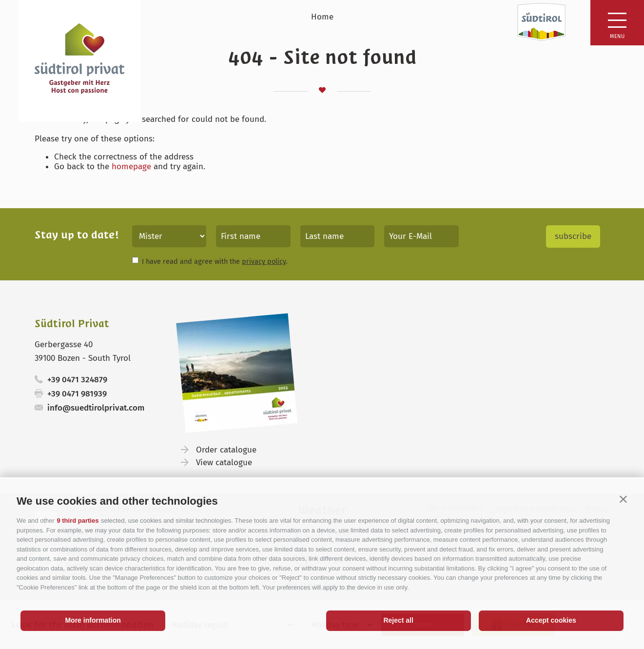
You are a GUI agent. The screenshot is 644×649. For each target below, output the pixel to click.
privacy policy (264, 261)
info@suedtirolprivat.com (96, 408)
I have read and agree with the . (215, 261)
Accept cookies (551, 620)
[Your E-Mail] (421, 236)
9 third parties (78, 521)
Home (322, 17)
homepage (131, 167)
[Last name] (338, 236)
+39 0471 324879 (77, 380)
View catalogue (224, 462)
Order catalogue (226, 450)
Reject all (398, 620)
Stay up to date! (77, 235)
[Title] (169, 236)
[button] (623, 499)
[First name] (253, 236)
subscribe (573, 236)
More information (93, 620)
